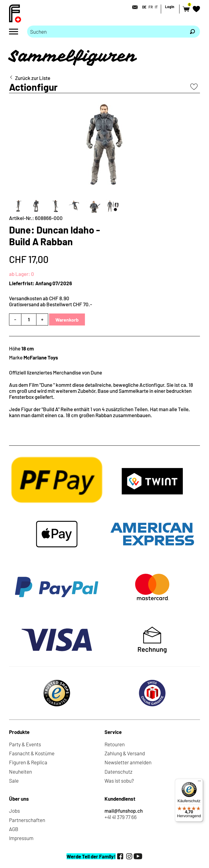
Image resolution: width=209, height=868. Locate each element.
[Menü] (199, 782)
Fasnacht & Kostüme (32, 753)
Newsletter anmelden (128, 762)
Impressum (21, 838)
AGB (14, 829)
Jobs (14, 811)
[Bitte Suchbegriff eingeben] (106, 32)
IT (156, 7)
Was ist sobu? (119, 781)
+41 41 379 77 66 (121, 817)
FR (151, 7)
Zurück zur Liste (33, 78)
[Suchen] (192, 32)
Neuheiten (20, 772)
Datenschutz (119, 772)
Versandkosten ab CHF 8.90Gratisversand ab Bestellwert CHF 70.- (51, 301)
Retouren (115, 744)
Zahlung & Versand (125, 753)
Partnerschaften (27, 820)
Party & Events (25, 744)
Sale (14, 781)
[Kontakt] (133, 7)
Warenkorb (67, 320)
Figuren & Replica (28, 762)
